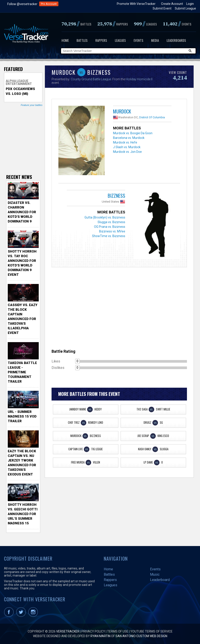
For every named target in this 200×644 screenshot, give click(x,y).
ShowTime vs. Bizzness (109, 236)
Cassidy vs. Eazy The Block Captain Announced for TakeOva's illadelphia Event (23, 319)
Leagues (120, 40)
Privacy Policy (93, 631)
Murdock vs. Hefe (125, 142)
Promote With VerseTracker (136, 4)
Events (138, 40)
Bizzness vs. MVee (112, 231)
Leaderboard (160, 580)
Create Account (172, 4)
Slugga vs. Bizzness (111, 222)
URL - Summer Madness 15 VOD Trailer (22, 416)
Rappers (101, 40)
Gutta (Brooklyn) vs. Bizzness (105, 217)
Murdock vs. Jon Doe (127, 152)
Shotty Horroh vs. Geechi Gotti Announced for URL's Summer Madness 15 (23, 514)
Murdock (122, 111)
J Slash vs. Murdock (127, 147)
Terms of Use (118, 631)
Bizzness (116, 195)
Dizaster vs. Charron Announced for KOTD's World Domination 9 (22, 212)
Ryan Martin (100, 636)
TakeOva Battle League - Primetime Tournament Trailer (22, 372)
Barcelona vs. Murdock (129, 138)
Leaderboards (176, 40)
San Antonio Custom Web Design (141, 636)
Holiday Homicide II (139, 79)
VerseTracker (68, 631)
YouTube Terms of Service (151, 631)
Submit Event (162, 8)
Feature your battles (32, 105)
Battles (82, 40)
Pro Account (49, 4)
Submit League (185, 8)
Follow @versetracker (22, 4)
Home (65, 40)
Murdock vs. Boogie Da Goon (133, 133)
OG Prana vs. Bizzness (110, 227)
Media (155, 40)
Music (155, 574)
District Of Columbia (152, 117)
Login (190, 4)
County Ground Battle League (91, 79)
